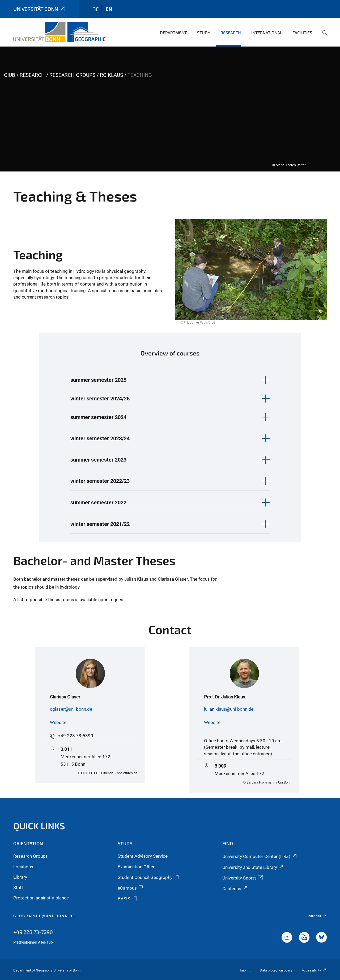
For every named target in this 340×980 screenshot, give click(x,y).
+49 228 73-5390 (76, 736)
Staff (18, 887)
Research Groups (72, 75)
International (267, 33)
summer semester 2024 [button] (98, 417)
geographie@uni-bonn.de (44, 916)
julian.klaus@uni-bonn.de (229, 709)
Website (58, 722)
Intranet (317, 916)
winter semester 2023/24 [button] (100, 438)
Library (20, 877)
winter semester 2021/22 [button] (100, 524)
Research (231, 33)
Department (173, 33)
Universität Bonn (40, 9)
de (96, 9)
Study (204, 33)
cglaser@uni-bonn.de (71, 709)
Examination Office (137, 867)
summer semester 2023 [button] (98, 460)
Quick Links (39, 826)
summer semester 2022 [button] (98, 502)
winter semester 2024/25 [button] (100, 399)
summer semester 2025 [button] (98, 380)
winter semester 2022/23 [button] (100, 481)
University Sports (243, 878)
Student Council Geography (149, 877)
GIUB (10, 75)
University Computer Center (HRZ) (260, 856)
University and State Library (253, 867)
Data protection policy (276, 970)
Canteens (235, 889)
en (109, 9)
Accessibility (314, 970)
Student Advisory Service (143, 856)
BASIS (127, 899)
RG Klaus (111, 75)
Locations (23, 867)
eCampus (131, 888)
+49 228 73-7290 (33, 932)
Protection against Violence (41, 898)
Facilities (302, 33)
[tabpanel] (170, 109)
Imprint (245, 970)
